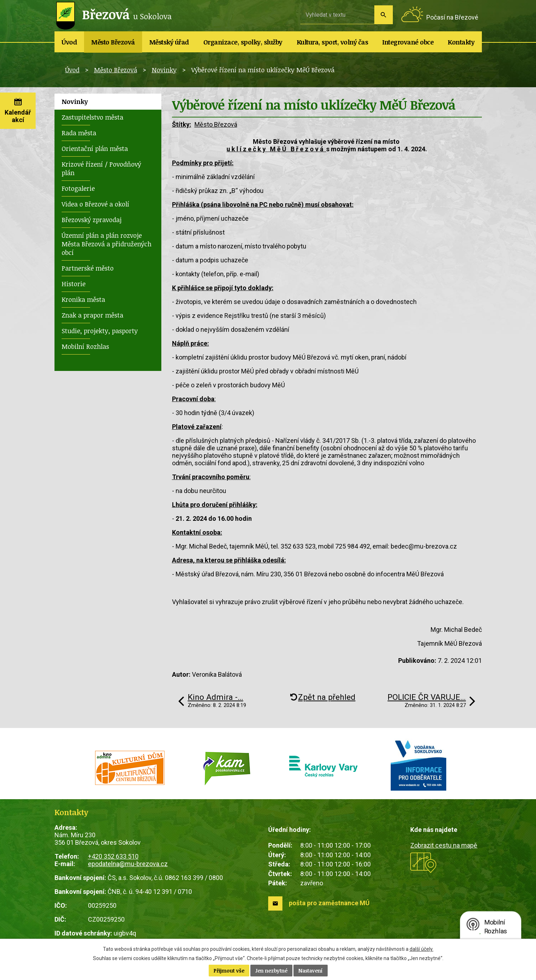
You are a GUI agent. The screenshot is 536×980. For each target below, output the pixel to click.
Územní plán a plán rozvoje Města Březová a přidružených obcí (106, 244)
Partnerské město (88, 268)
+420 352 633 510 (113, 856)
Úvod (69, 42)
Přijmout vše (229, 971)
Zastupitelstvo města (92, 117)
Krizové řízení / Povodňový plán (101, 168)
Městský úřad (169, 42)
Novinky (164, 70)
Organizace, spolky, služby (243, 42)
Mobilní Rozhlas (85, 346)
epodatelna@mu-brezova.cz (128, 864)
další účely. (421, 949)
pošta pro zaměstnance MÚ (329, 903)
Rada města (79, 133)
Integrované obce (408, 42)
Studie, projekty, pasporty (100, 331)
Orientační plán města (95, 148)
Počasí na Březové (452, 17)
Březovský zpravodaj (92, 220)
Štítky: (182, 124)
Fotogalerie (78, 188)
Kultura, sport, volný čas (332, 42)
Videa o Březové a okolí (95, 204)
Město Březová (113, 42)
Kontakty (461, 42)
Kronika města (83, 299)
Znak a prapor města (92, 315)
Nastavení (311, 971)
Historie (74, 284)
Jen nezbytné (271, 971)
